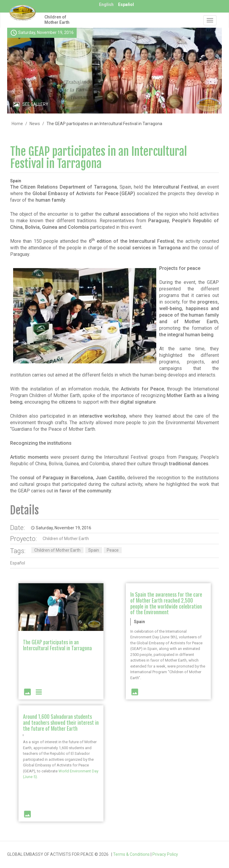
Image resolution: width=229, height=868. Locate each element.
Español (126, 4)
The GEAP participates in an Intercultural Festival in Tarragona (99, 158)
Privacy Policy (165, 854)
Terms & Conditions (131, 854)
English (106, 4)
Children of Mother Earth (57, 20)
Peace (113, 550)
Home (17, 124)
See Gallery (35, 104)
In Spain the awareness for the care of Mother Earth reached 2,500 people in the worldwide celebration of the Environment (166, 603)
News (35, 124)
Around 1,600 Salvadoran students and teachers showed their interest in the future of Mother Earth (61, 722)
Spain (94, 550)
